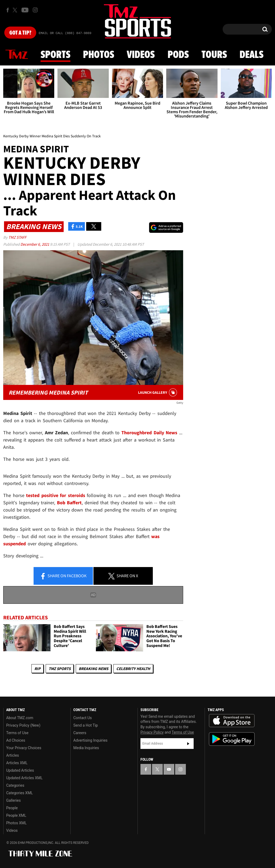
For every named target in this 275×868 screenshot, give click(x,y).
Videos (141, 55)
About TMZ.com (20, 718)
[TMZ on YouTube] (169, 769)
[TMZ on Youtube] (25, 10)
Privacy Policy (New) (23, 725)
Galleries (13, 800)
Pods (178, 55)
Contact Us (83, 718)
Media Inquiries (86, 748)
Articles (13, 755)
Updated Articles (20, 770)
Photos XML (16, 823)
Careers (80, 733)
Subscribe (188, 744)
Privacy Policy (152, 732)
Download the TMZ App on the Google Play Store (232, 739)
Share (63, 576)
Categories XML (19, 793)
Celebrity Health (133, 669)
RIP (37, 669)
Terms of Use (17, 733)
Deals (252, 55)
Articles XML (17, 763)
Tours (214, 55)
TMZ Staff (17, 237)
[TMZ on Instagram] (35, 10)
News (17, 55)
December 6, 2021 (35, 244)
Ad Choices (16, 740)
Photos (99, 55)
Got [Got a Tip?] (20, 33)
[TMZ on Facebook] (8, 10)
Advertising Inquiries (90, 740)
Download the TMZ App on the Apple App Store (232, 721)
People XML (16, 815)
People (12, 808)
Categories (15, 785)
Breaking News (93, 669)
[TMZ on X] (16, 10)
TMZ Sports (60, 669)
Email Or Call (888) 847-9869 (65, 33)
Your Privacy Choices (24, 748)
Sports (55, 55)
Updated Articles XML (24, 778)
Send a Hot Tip (86, 725)
